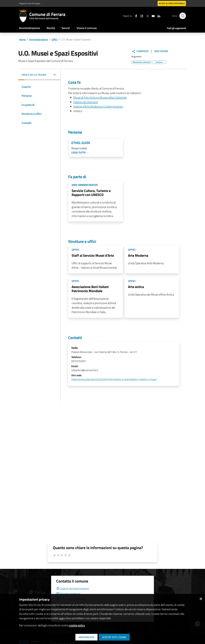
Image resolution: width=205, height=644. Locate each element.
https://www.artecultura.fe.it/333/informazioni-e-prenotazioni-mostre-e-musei (114, 379)
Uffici (54, 39)
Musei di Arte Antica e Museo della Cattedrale (100, 97)
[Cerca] (183, 16)
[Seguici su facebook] (135, 16)
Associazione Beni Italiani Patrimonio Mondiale (90, 289)
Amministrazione (29, 28)
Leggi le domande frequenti (73, 588)
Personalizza (86, 637)
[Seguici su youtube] (152, 16)
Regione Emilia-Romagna (30, 3)
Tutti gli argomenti (176, 28)
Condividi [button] (140, 51)
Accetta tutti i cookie (114, 637)
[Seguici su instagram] (140, 16)
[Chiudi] (201, 598)
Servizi (66, 28)
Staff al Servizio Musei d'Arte (93, 255)
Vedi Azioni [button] (159, 51)
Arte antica (136, 287)
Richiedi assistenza (68, 594)
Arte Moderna (138, 255)
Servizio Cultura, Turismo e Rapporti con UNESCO (91, 193)
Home (22, 39)
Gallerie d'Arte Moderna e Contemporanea (98, 106)
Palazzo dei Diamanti (86, 102)
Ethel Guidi (81, 143)
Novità (51, 28)
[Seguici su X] (146, 16)
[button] (39, 75)
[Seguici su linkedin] (157, 16)
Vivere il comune (87, 28)
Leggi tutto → (80, 152)
